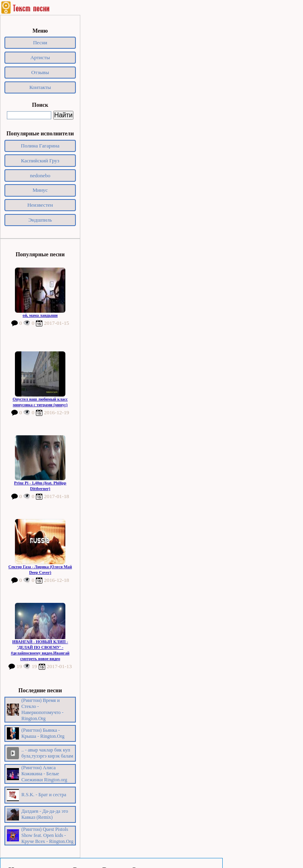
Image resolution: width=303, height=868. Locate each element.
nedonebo (40, 175)
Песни (40, 43)
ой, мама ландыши (40, 315)
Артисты (40, 57)
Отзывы (40, 72)
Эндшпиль (40, 220)
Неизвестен (40, 205)
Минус (40, 190)
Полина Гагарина (40, 146)
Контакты (40, 87)
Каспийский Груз (40, 161)
